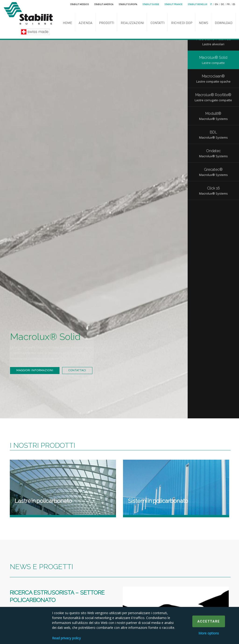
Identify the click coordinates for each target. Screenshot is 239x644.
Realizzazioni (132, 23)
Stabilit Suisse (151, 4)
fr (228, 4)
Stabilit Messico (80, 4)
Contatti (158, 23)
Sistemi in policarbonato (158, 501)
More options (209, 633)
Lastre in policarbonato (43, 501)
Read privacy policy (66, 638)
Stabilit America (104, 4)
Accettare (209, 621)
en (216, 4)
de (222, 4)
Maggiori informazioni (39, 358)
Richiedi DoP (182, 23)
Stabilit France (174, 4)
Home (67, 23)
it (211, 4)
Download (224, 23)
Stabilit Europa (128, 4)
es (234, 4)
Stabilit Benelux (198, 4)
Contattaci (29, 370)
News (204, 23)
